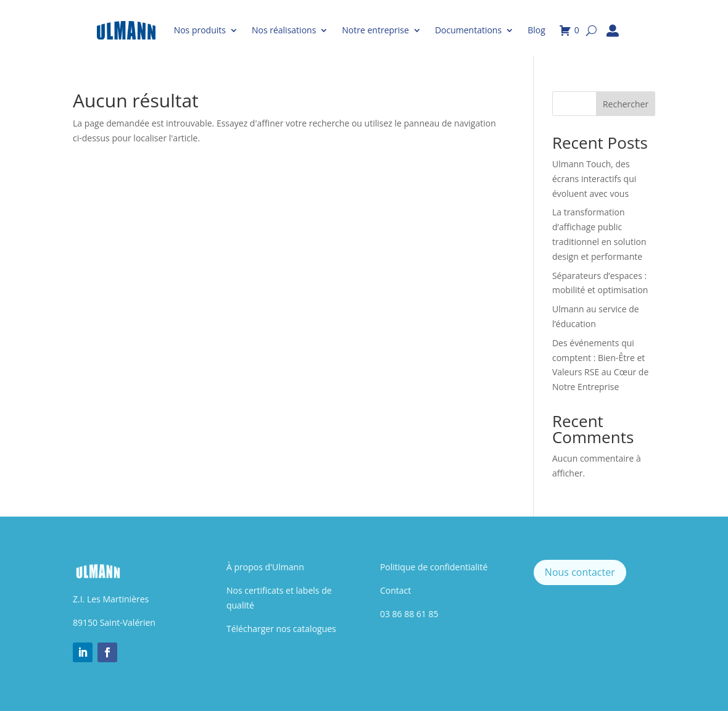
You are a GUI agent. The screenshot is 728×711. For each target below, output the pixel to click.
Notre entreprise (375, 30)
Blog (536, 30)
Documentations (468, 30)
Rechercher (626, 104)
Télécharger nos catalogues (281, 629)
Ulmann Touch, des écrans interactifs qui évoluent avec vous (594, 179)
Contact (395, 590)
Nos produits (200, 30)
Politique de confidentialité (434, 567)
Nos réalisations (284, 30)
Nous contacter (580, 572)
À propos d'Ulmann (265, 567)
